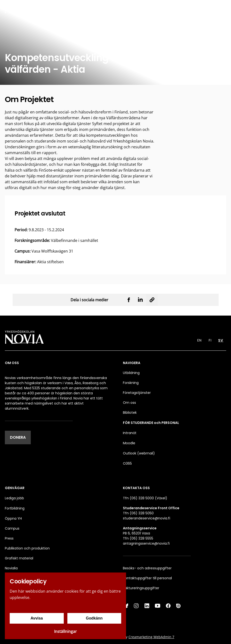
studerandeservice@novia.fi (147, 518)
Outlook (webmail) (139, 453)
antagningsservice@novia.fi (146, 543)
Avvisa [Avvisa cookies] (37, 618)
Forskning (131, 383)
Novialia (11, 568)
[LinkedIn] (147, 606)
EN (199, 340)
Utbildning (131, 373)
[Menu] (224, 8)
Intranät (130, 433)
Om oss (129, 403)
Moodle (129, 443)
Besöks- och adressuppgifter (147, 568)
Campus (12, 528)
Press (9, 538)
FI (210, 340)
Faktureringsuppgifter (141, 588)
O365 (127, 463)
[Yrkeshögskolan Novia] (19, 8)
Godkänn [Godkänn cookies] (94, 618)
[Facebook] (168, 606)
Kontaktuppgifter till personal (147, 578)
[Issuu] (179, 606)
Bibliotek (130, 413)
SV (221, 340)
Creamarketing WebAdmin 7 (151, 637)
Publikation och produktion (27, 548)
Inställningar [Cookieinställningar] (65, 631)
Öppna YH (13, 518)
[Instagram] (136, 606)
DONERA (18, 437)
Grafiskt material (19, 558)
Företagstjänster (137, 393)
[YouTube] (158, 606)
